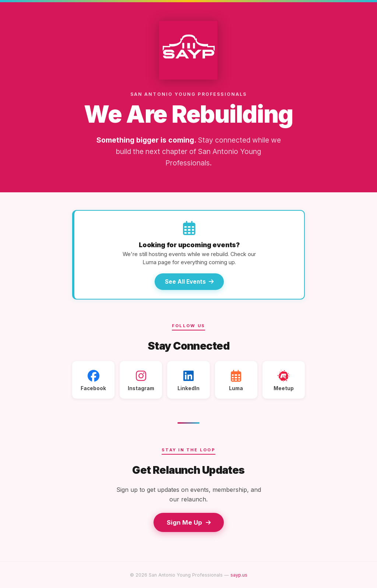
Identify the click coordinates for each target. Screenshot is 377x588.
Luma (236, 381)
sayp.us (239, 575)
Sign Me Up (189, 522)
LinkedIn (188, 381)
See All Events (189, 282)
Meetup (284, 381)
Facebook (93, 381)
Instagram (141, 381)
